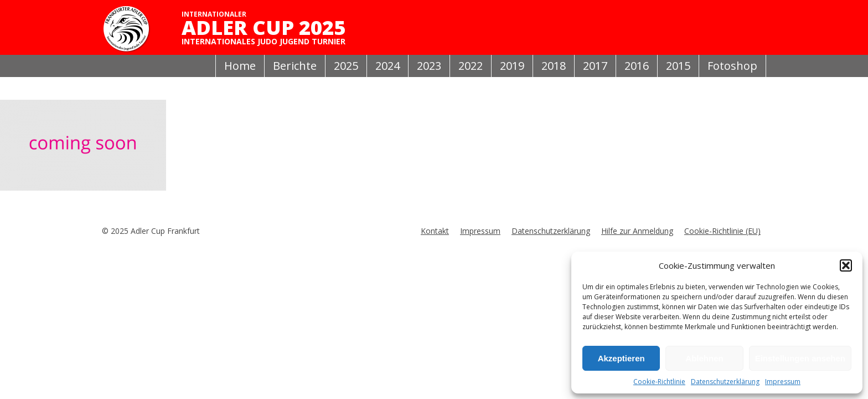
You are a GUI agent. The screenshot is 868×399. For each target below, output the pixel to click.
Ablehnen (704, 358)
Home (240, 66)
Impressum (783, 382)
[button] (846, 265)
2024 (387, 66)
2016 (637, 66)
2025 (346, 66)
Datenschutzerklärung (725, 382)
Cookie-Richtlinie (659, 382)
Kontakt (435, 231)
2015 (678, 66)
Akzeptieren (621, 358)
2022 (471, 66)
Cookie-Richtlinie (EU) (722, 231)
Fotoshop (732, 66)
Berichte (295, 66)
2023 (429, 66)
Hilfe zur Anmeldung (637, 231)
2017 (595, 66)
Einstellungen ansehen (800, 358)
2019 (512, 66)
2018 (554, 66)
